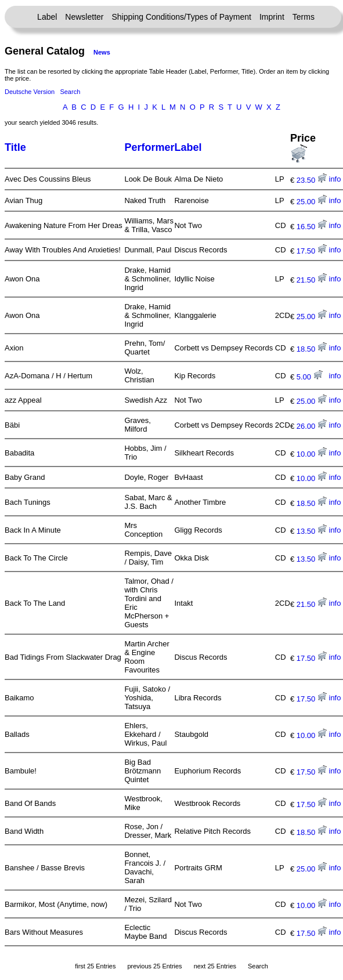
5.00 (310, 377)
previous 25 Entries (154, 966)
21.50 (312, 280)
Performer (149, 147)
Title (15, 147)
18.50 (312, 349)
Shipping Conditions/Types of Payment (182, 17)
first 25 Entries (95, 966)
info (335, 179)
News (102, 52)
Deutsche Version (30, 92)
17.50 (312, 251)
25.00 (312, 202)
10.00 (312, 454)
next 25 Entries (215, 966)
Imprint (272, 17)
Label (47, 17)
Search (70, 92)
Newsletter (84, 17)
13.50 (312, 531)
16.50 (312, 227)
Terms (304, 17)
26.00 (312, 426)
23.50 (312, 180)
